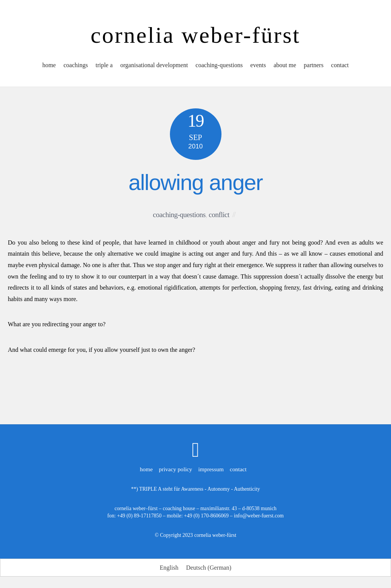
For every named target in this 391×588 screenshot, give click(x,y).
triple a (104, 65)
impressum (211, 469)
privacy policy (175, 469)
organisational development (154, 65)
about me (285, 65)
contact (340, 65)
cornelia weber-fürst (215, 535)
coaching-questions (219, 65)
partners (314, 65)
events (258, 65)
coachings (76, 65)
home (49, 65)
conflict (219, 215)
